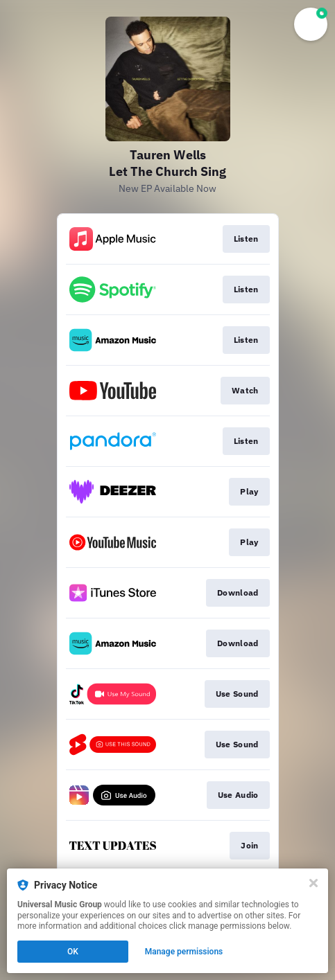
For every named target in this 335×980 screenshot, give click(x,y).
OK (73, 952)
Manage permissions (184, 952)
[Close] (313, 883)
